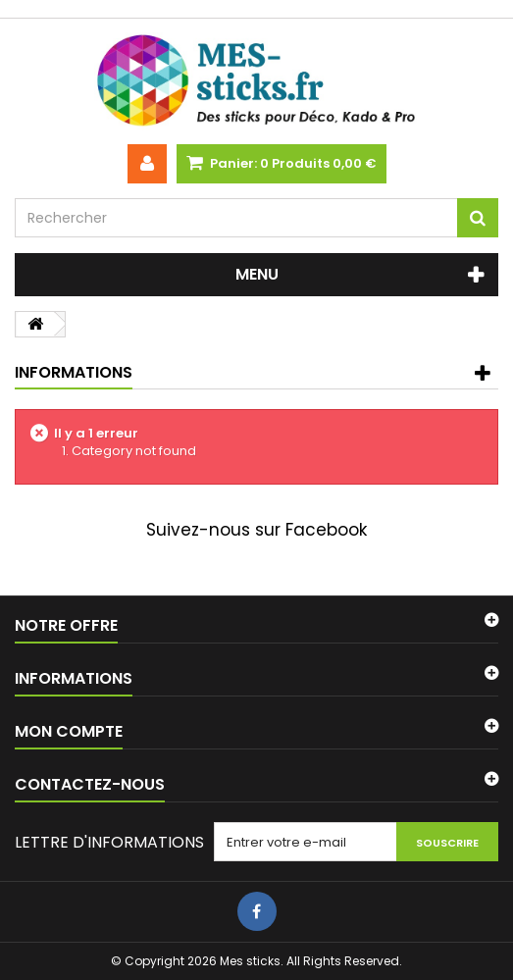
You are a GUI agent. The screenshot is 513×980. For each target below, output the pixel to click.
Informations (74, 372)
